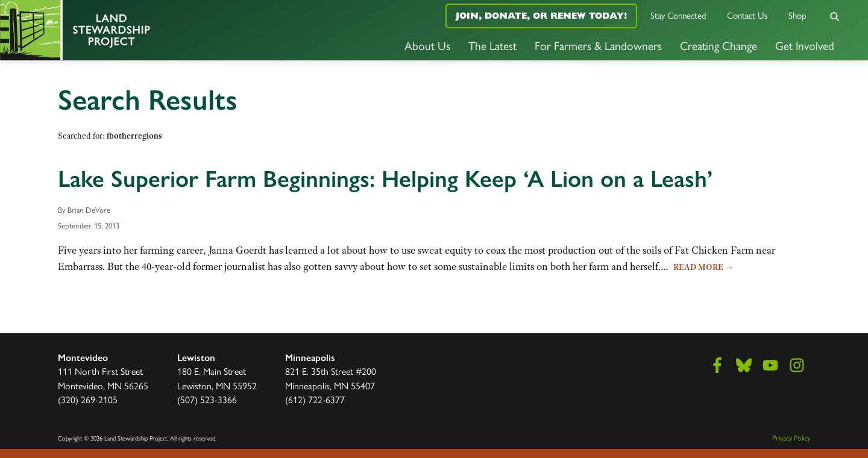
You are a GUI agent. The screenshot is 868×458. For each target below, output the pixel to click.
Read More (703, 267)
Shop (797, 15)
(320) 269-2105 (88, 399)
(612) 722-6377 (315, 399)
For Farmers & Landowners (598, 45)
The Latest (492, 45)
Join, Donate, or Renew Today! (541, 15)
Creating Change (719, 45)
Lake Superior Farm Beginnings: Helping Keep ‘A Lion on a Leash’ (385, 179)
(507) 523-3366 (207, 399)
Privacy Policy (791, 438)
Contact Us (747, 15)
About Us (427, 45)
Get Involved (805, 45)
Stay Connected (678, 15)
